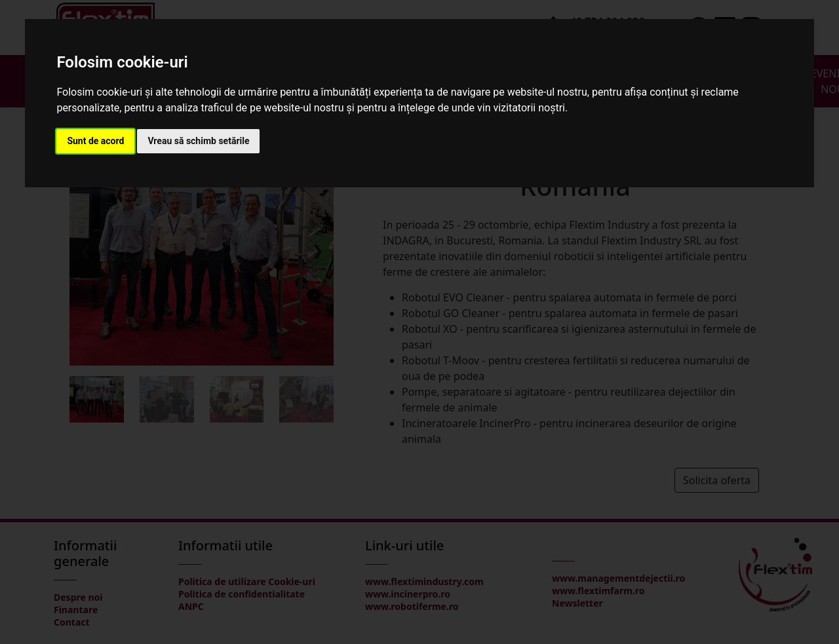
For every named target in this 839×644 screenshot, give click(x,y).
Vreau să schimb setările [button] (198, 141)
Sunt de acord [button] (95, 141)
